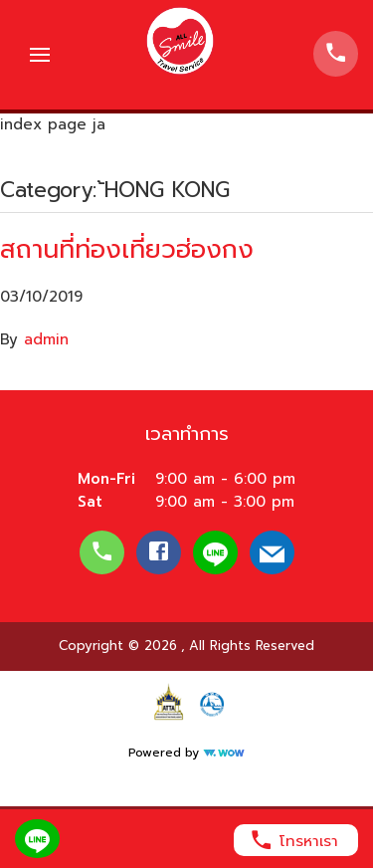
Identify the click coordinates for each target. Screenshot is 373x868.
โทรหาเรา (293, 840)
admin (46, 339)
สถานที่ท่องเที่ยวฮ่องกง (127, 249)
